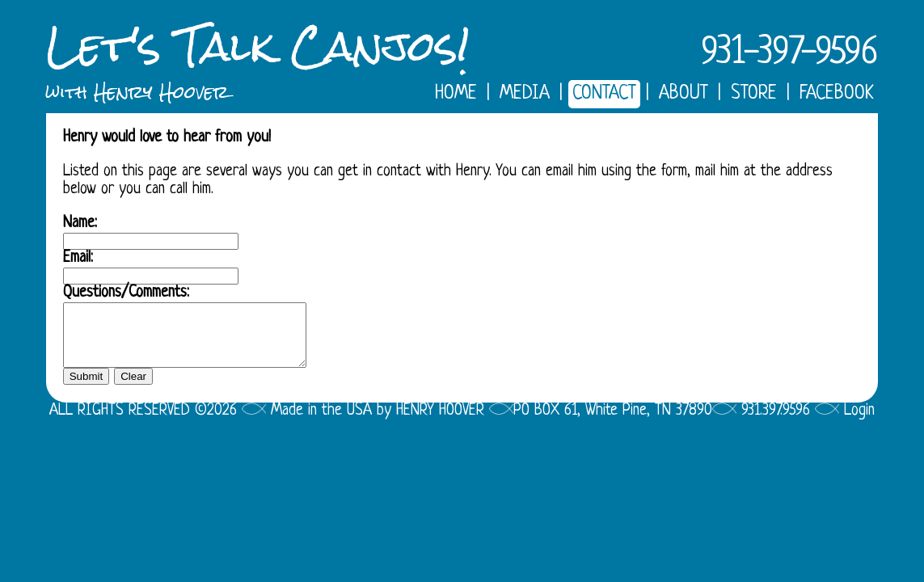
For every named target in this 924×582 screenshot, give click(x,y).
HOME (456, 94)
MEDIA (525, 94)
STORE (754, 94)
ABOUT (684, 94)
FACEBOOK (837, 94)
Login (859, 423)
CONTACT (604, 94)
